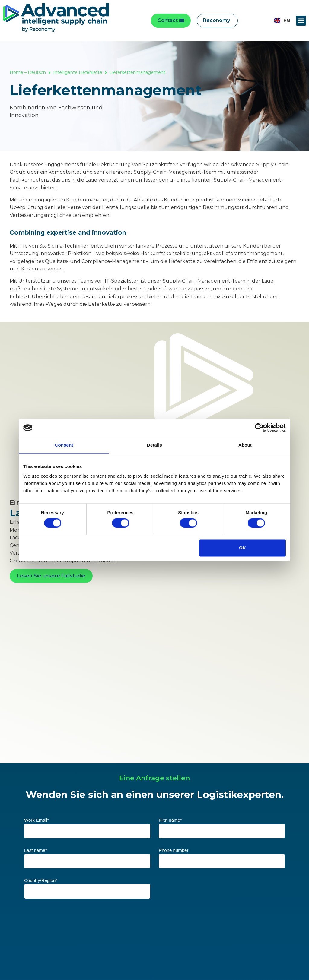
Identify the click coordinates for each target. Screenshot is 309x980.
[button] (301, 21)
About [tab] (245, 445)
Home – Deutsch (28, 72)
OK (242, 548)
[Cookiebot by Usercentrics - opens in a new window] (259, 428)
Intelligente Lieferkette (78, 72)
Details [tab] (154, 445)
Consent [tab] (64, 445)
